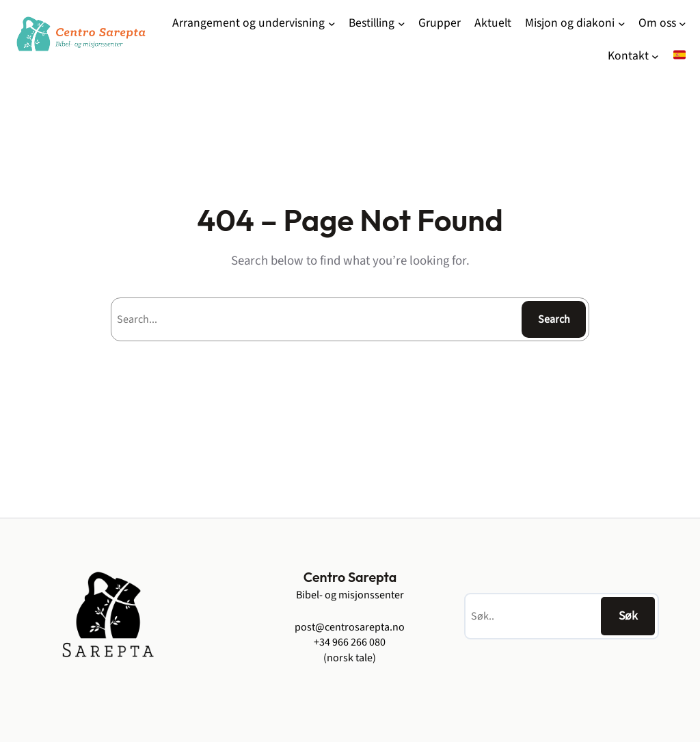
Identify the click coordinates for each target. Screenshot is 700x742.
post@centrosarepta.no (350, 627)
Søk (628, 616)
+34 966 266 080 (350, 642)
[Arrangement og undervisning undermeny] (332, 24)
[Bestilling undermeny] (402, 24)
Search (554, 319)
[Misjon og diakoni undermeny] (622, 24)
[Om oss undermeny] (683, 24)
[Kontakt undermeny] (655, 56)
